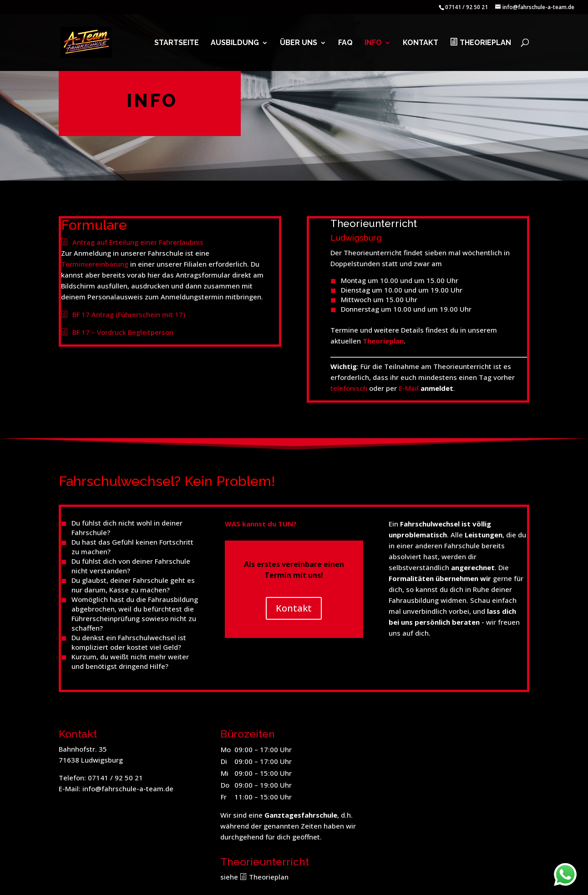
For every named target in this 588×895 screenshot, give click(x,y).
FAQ (345, 43)
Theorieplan (485, 43)
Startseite (177, 43)
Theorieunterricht (374, 223)
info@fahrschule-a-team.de (128, 789)
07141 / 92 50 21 (115, 778)
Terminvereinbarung (95, 264)
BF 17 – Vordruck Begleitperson (123, 332)
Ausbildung (235, 43)
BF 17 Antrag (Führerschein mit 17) (129, 314)
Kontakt (421, 43)
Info (373, 43)
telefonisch (349, 388)
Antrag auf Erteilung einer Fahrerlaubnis (138, 242)
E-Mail (409, 388)
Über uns (299, 43)
